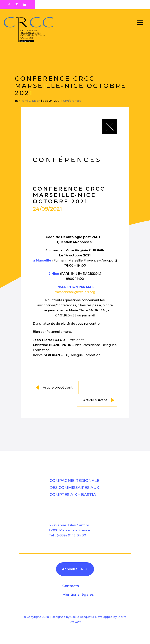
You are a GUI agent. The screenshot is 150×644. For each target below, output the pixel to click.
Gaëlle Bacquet (81, 617)
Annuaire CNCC (75, 569)
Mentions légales (78, 595)
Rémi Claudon (30, 101)
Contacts (71, 586)
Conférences (72, 101)
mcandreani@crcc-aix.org (75, 292)
